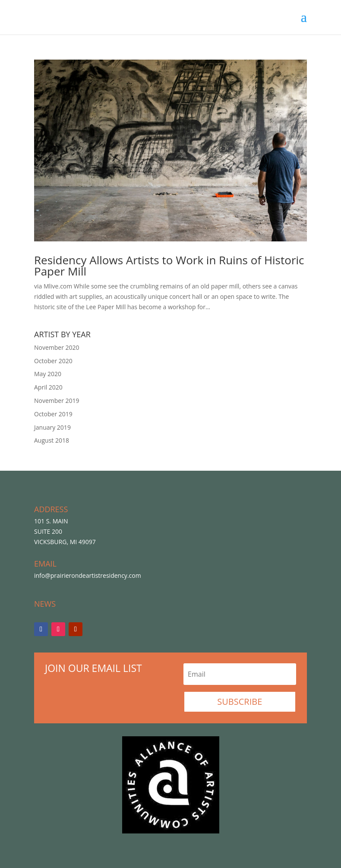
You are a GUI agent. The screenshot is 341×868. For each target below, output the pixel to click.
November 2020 (57, 347)
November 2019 (57, 401)
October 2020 (53, 361)
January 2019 (52, 427)
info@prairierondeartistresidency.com (88, 575)
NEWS (45, 604)
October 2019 (53, 414)
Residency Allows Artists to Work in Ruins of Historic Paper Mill (169, 266)
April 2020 (48, 387)
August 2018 (52, 440)
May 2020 (48, 374)
